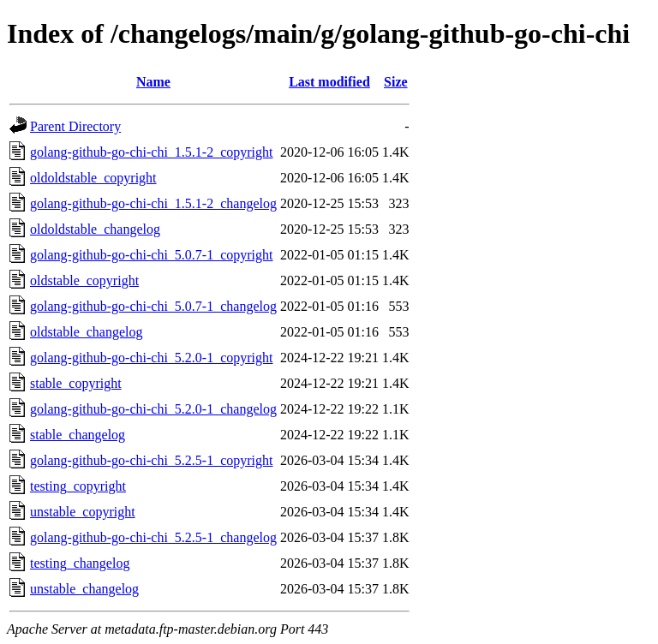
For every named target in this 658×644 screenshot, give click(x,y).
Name (153, 82)
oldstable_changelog (87, 332)
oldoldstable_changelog (95, 229)
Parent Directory (75, 126)
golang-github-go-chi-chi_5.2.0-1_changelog (153, 409)
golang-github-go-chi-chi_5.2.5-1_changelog (153, 537)
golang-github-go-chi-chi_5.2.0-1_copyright (152, 358)
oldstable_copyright (84, 280)
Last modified (329, 82)
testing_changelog (80, 563)
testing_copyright (78, 486)
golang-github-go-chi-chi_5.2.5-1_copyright (152, 460)
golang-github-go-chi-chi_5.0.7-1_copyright (152, 255)
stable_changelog (78, 435)
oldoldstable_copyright (93, 178)
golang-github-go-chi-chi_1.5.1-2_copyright (152, 152)
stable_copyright (76, 383)
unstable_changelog (84, 589)
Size (396, 82)
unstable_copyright (83, 512)
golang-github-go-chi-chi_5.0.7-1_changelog (153, 306)
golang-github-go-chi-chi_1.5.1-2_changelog (153, 203)
